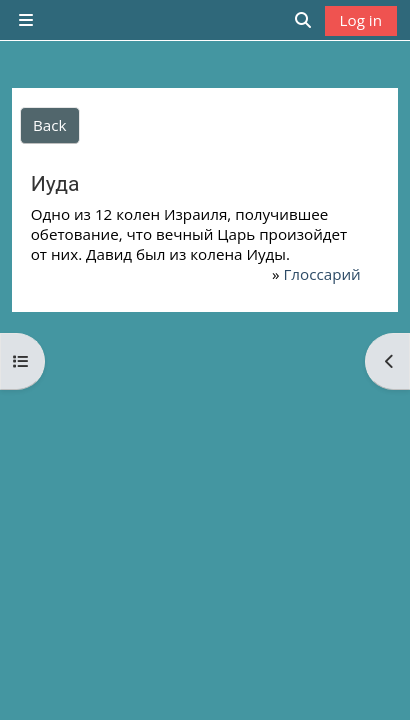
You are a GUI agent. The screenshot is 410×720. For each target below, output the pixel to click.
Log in (361, 20)
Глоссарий (321, 274)
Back (50, 125)
